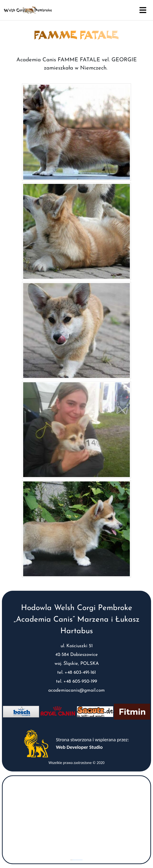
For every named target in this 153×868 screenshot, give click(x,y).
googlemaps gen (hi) (75, 860)
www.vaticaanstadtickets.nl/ (80, 860)
